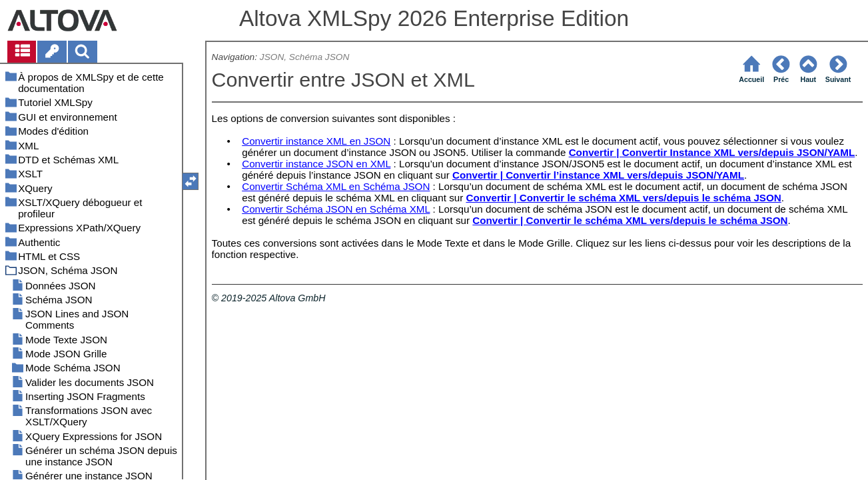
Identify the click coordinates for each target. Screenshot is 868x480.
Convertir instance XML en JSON (316, 141)
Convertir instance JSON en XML (316, 164)
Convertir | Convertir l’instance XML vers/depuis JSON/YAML (598, 175)
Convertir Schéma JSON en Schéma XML (336, 209)
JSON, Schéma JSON (304, 57)
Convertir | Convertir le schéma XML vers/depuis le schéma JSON (623, 198)
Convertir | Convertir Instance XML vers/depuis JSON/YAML (712, 152)
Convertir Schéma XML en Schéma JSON (336, 186)
